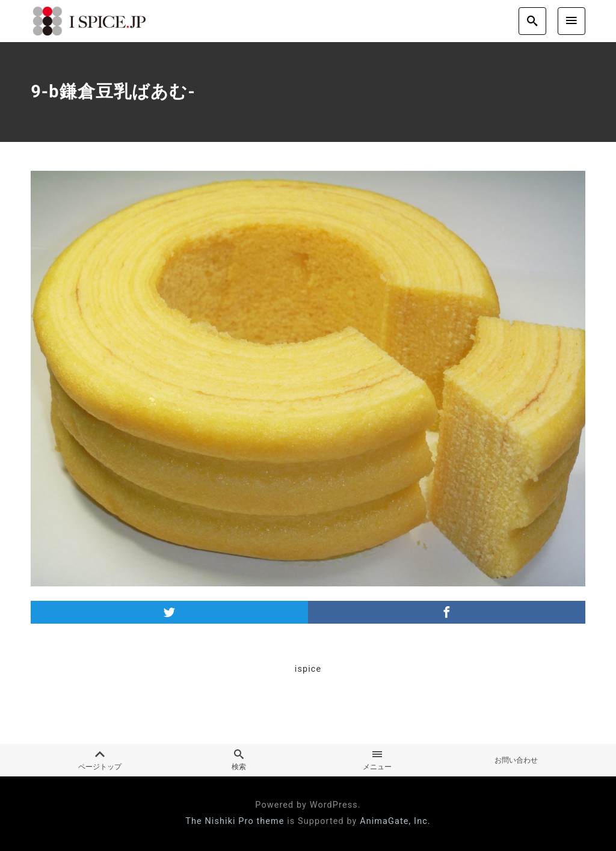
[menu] (571, 21)
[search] (532, 21)
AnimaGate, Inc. (395, 821)
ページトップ (100, 760)
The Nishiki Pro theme (235, 821)
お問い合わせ (516, 760)
